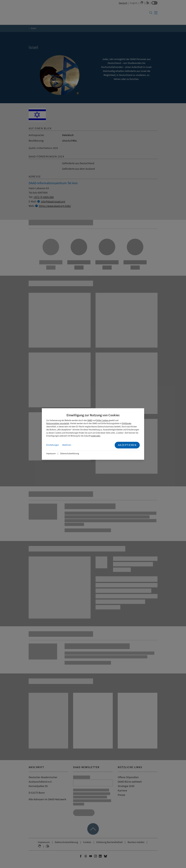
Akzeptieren (127, 445)
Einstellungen (53, 445)
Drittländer (127, 424)
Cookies (105, 420)
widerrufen (96, 436)
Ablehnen (67, 445)
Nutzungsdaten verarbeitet (58, 424)
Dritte (99, 420)
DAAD (90, 420)
